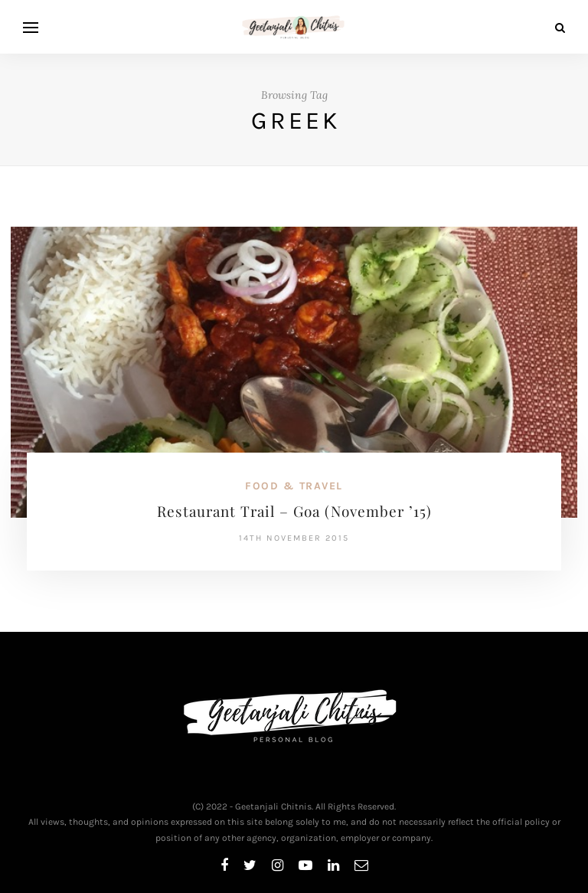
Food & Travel (294, 486)
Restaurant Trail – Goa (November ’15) (294, 511)
